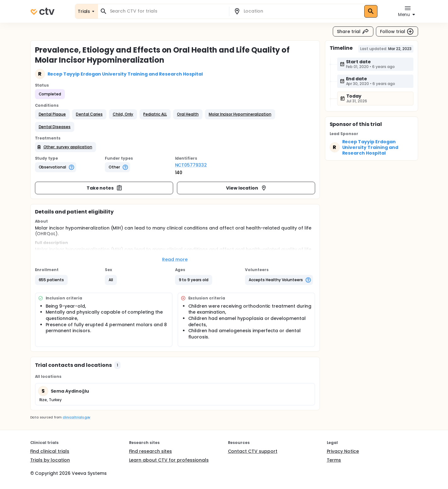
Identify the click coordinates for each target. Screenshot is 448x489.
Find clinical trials (50, 451)
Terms (334, 460)
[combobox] (167, 11)
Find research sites (150, 451)
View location (247, 188)
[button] (52, 114)
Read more (175, 259)
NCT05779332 (191, 165)
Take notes (105, 188)
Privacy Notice (343, 451)
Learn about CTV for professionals (169, 460)
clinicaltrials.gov (77, 417)
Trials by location (50, 460)
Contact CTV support (253, 451)
